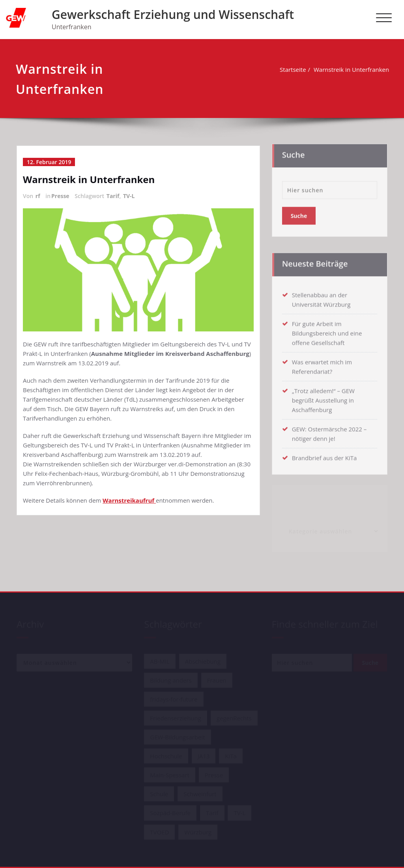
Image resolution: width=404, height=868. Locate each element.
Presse (60, 196)
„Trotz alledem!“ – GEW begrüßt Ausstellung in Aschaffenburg (323, 398)
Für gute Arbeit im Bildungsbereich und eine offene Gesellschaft (327, 331)
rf (38, 196)
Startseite (292, 69)
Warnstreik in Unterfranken (351, 69)
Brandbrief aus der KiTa (325, 456)
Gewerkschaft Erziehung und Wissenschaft (173, 14)
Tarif (113, 196)
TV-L (129, 196)
